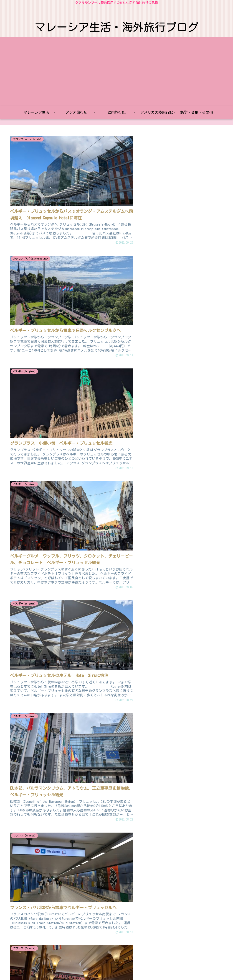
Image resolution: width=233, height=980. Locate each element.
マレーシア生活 (61, 966)
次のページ (119, 912)
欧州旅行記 (109, 966)
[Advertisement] (116, 71)
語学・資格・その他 (169, 966)
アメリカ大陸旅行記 (136, 966)
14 (147, 930)
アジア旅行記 (86, 966)
